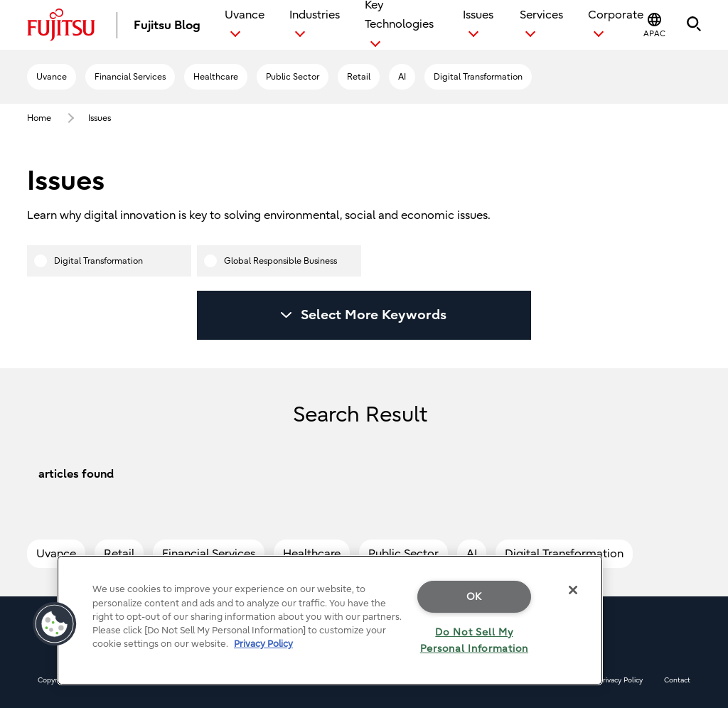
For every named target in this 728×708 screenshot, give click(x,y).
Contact (677, 680)
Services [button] (541, 15)
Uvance (52, 77)
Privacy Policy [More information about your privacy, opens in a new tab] (263, 644)
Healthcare (216, 77)
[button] (654, 25)
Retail (359, 77)
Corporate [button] (616, 15)
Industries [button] (315, 15)
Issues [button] (478, 15)
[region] (330, 620)
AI (402, 77)
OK (474, 597)
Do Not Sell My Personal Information (474, 640)
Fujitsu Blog (167, 25)
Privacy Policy (621, 680)
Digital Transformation (478, 77)
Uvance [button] (245, 15)
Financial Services (130, 77)
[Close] (573, 590)
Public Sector (293, 77)
